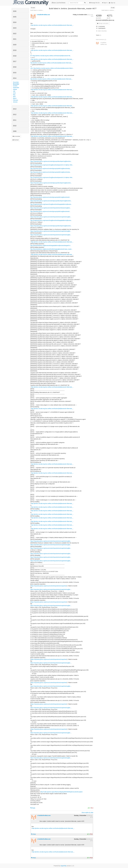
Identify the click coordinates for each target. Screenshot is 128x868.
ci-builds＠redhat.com (43, 15)
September (16, 88)
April (14, 97)
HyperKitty (64, 866)
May (14, 95)
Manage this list (94, 3)
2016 (15, 67)
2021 (15, 39)
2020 (15, 45)
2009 (15, 131)
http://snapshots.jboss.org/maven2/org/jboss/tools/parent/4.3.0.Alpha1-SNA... (52, 165)
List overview (16, 136)
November (16, 84)
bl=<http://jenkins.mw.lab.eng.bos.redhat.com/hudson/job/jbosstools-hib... (51, 56)
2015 (15, 73)
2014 (15, 78)
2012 (15, 115)
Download (16, 140)
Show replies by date (87, 813)
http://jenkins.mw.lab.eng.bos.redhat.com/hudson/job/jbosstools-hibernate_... (52, 25)
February (16, 100)
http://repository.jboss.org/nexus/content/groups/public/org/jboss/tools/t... (50, 197)
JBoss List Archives (39, 3)
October (15, 86)
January (15, 102)
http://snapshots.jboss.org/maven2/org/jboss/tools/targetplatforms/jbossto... (51, 204)
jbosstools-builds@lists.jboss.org (105, 20)
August (15, 89)
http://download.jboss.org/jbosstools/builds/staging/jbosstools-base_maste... (51, 249)
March (15, 98)
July (14, 91)
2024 (15, 22)
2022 (15, 34)
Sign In (105, 3)
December (16, 82)
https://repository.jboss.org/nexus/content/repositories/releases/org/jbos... (51, 208)
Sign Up (112, 3)
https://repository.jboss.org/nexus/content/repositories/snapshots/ (49, 586)
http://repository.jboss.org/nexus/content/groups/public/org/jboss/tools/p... (51, 169)
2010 (15, 126)
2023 (15, 28)
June (14, 93)
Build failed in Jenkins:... (37, 10)
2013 (15, 109)
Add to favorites (101, 31)
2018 (15, 56)
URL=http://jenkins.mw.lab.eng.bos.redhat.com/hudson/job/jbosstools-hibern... (52, 68)
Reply (33, 808)
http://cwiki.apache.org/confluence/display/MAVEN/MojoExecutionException (62, 792)
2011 (15, 120)
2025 (15, 17)
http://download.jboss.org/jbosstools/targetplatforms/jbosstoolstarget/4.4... (51, 246)
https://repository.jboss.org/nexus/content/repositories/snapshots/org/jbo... (51, 217)
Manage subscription (103, 23)
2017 (15, 61)
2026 (15, 11)
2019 (15, 50)
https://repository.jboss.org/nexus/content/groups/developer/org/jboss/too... (51, 161)
